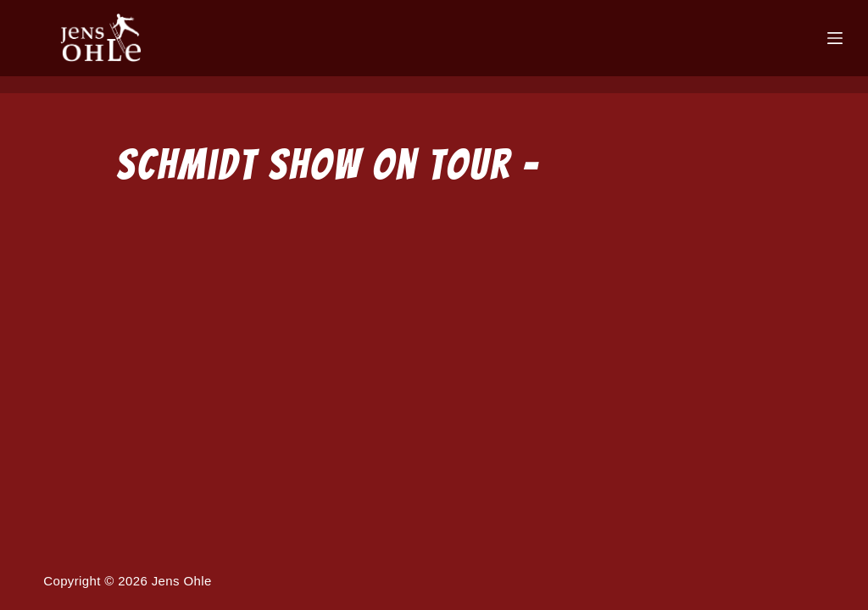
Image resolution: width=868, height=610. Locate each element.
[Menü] (835, 38)
